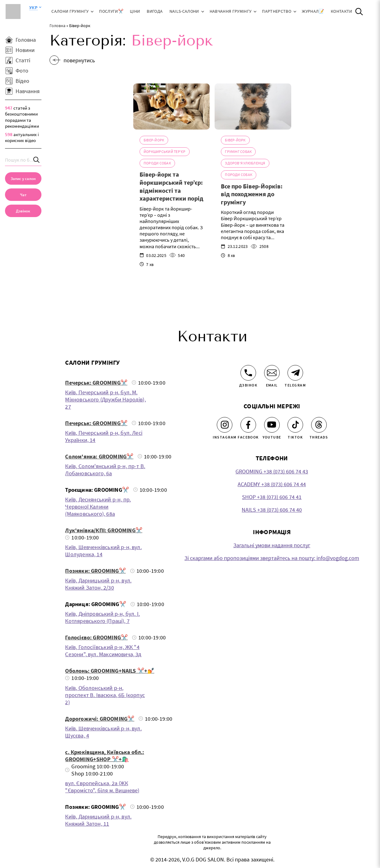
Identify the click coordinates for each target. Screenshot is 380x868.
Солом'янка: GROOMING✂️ (99, 456)
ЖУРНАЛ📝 (313, 12)
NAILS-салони (184, 12)
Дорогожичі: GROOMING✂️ (100, 719)
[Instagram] (225, 425)
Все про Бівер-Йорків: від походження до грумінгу (252, 194)
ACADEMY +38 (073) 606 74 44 (272, 484)
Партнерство (277, 12)
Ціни (135, 12)
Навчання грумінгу (231, 12)
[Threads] (319, 425)
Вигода (155, 12)
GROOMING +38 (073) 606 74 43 (272, 471)
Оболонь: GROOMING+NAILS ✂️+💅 (110, 671)
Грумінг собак (238, 152)
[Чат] (23, 195)
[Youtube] (272, 425)
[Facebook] (248, 425)
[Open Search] (359, 12)
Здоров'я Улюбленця (245, 163)
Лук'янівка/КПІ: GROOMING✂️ (104, 530)
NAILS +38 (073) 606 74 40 (272, 510)
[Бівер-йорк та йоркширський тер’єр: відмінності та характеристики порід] (171, 106)
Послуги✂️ (111, 12)
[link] (23, 211)
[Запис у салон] (23, 178)
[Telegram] (295, 373)
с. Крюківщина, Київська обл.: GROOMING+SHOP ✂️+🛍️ (104, 756)
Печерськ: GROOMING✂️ (96, 383)
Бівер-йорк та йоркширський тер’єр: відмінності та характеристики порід (171, 186)
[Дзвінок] (248, 373)
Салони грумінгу (70, 12)
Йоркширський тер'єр (165, 152)
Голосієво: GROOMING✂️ (96, 637)
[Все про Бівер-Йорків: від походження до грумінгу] (253, 106)
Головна (57, 26)
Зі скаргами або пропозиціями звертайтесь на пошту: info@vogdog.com (272, 558)
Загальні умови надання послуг (272, 545)
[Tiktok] (295, 425)
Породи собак (157, 163)
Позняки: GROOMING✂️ (95, 571)
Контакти (342, 12)
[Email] (272, 373)
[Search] (37, 160)
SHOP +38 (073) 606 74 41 (272, 497)
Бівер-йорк (154, 140)
